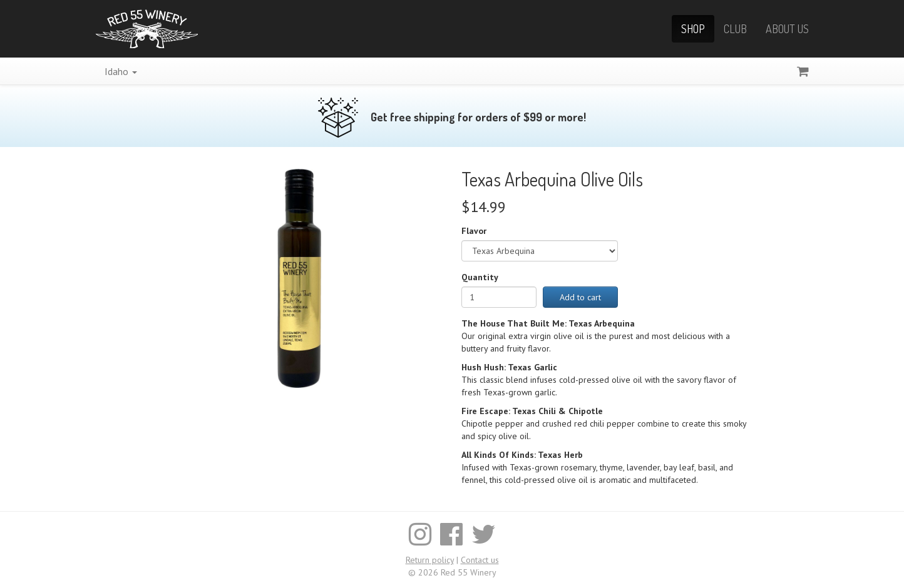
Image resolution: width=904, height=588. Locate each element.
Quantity (480, 277)
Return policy (430, 560)
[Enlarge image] (299, 278)
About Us (787, 29)
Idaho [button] (121, 71)
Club (735, 29)
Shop (693, 29)
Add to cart (580, 297)
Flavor (474, 231)
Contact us (480, 560)
